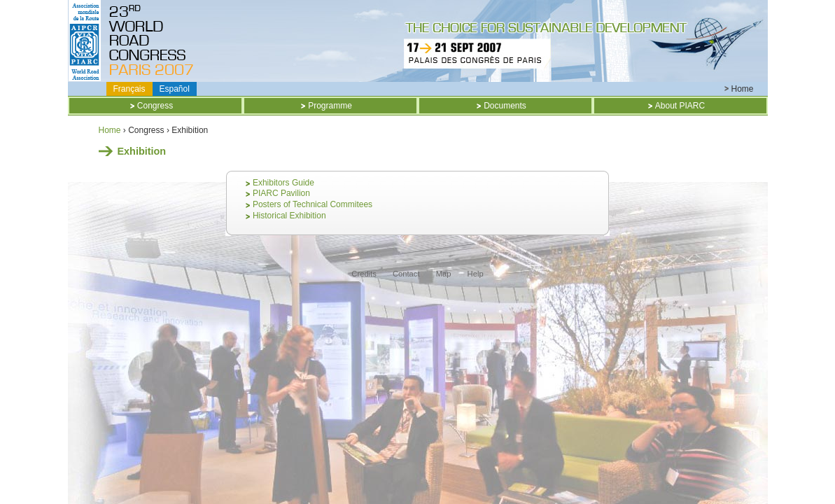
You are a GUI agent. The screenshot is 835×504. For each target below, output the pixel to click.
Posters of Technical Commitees (313, 204)
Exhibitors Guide (283, 183)
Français (129, 89)
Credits (364, 274)
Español (175, 89)
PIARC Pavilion (281, 193)
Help (476, 274)
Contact (406, 274)
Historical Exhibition (289, 216)
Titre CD (154, 41)
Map (444, 274)
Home (742, 89)
